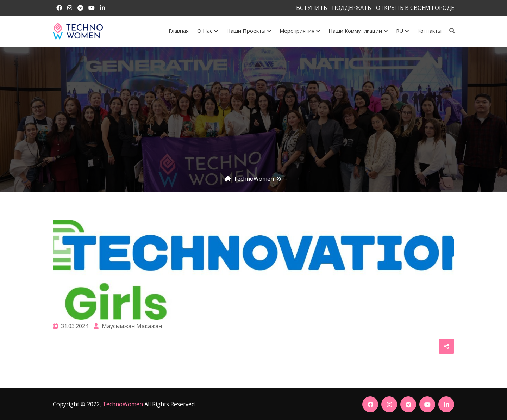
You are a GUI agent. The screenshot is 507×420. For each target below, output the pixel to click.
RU (402, 31)
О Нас (208, 31)
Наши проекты (249, 31)
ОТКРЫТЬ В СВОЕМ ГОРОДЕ (415, 8)
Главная (179, 31)
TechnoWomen (123, 404)
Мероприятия (300, 31)
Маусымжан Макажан (128, 326)
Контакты (429, 31)
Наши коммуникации (358, 31)
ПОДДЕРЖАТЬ (352, 8)
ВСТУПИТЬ (312, 8)
